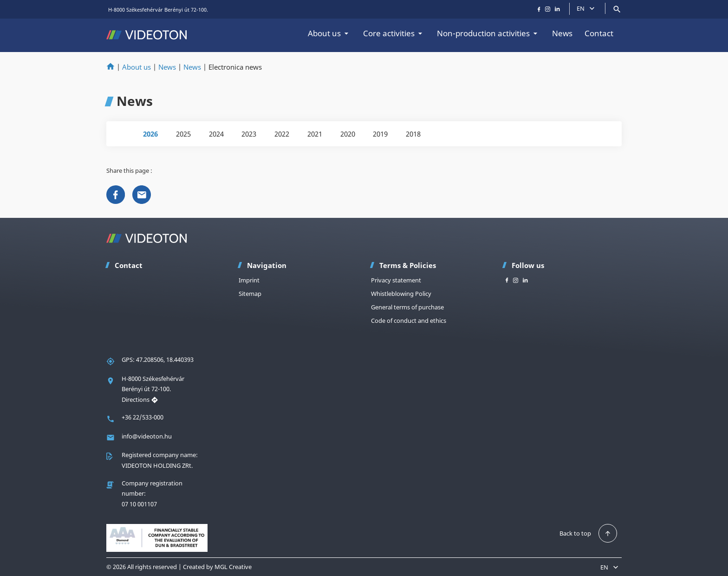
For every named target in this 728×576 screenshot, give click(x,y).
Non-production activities (488, 33)
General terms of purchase (407, 307)
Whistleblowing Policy (401, 294)
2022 (282, 134)
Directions (140, 399)
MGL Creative (233, 567)
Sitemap (250, 294)
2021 (315, 134)
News (562, 33)
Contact (599, 33)
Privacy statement (396, 280)
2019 (380, 134)
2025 (183, 134)
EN (587, 8)
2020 (348, 134)
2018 (413, 134)
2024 (216, 134)
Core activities (394, 33)
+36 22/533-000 (143, 417)
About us (329, 33)
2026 (150, 134)
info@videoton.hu (147, 436)
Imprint (249, 280)
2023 (249, 134)
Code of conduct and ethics (409, 321)
